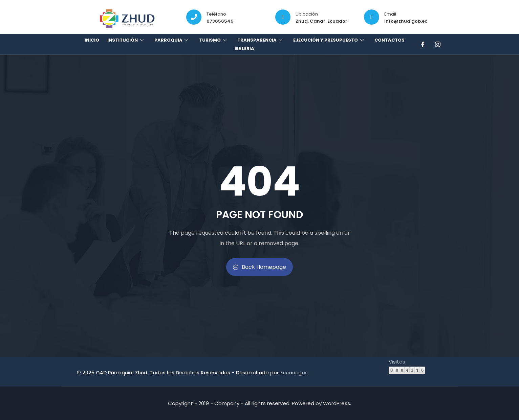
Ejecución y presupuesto (329, 40)
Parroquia (172, 40)
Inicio (92, 40)
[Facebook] (424, 44)
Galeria (244, 49)
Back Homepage (259, 267)
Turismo (214, 40)
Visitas (397, 362)
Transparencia (261, 40)
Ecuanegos (294, 373)
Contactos (390, 40)
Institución (126, 40)
